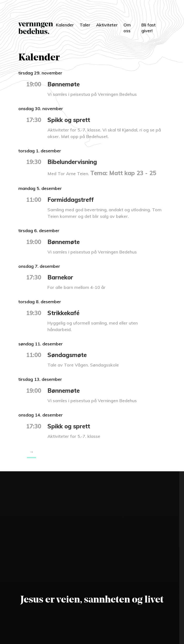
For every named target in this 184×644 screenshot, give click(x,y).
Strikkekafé (63, 313)
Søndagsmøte (67, 355)
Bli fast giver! (149, 28)
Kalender (65, 25)
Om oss (127, 28)
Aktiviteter (107, 25)
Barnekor (60, 277)
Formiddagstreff (71, 200)
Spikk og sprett (69, 120)
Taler (85, 25)
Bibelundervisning (72, 162)
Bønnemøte (64, 84)
